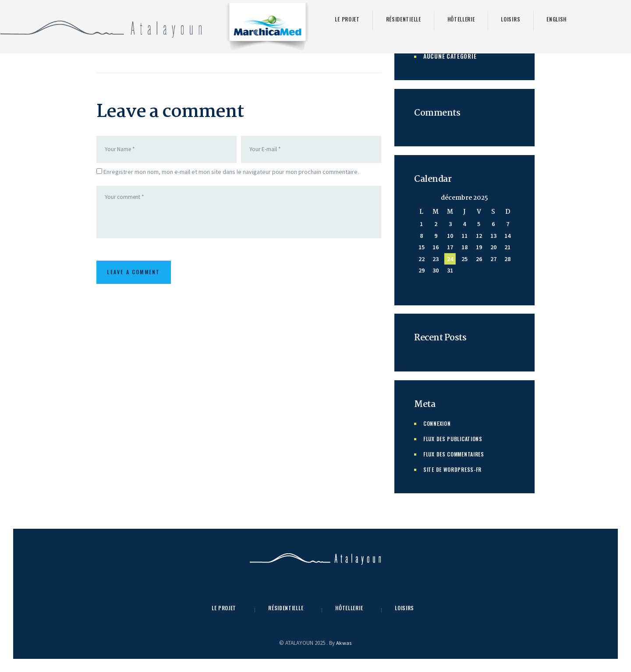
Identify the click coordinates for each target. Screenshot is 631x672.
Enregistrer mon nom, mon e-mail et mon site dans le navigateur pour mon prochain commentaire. (231, 173)
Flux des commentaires (458, 454)
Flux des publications (457, 438)
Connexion (439, 423)
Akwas (344, 643)
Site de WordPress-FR (456, 469)
